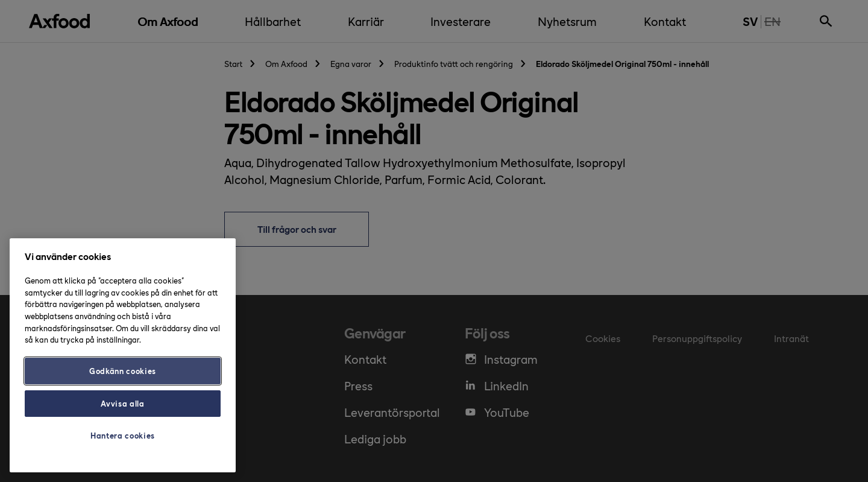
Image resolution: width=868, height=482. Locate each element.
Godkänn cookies (123, 371)
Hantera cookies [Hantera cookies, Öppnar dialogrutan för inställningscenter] (123, 435)
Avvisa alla (122, 403)
